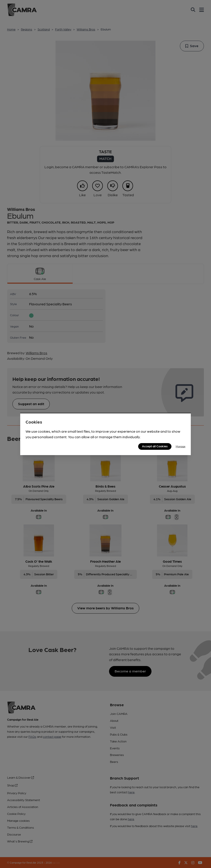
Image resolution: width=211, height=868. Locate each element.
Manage (181, 446)
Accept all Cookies (155, 446)
